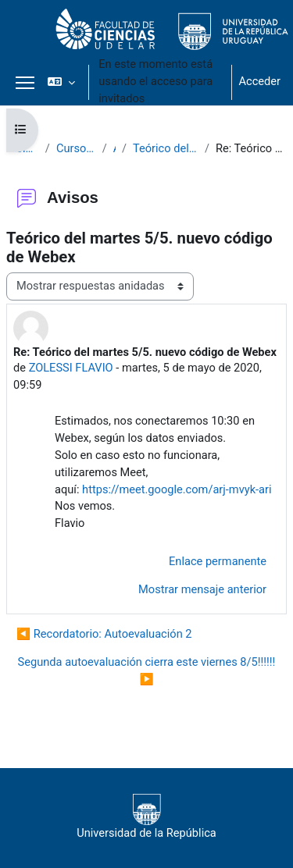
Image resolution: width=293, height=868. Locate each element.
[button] (61, 82)
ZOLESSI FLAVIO (71, 368)
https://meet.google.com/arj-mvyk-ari (177, 489)
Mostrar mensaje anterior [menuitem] (202, 589)
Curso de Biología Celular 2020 (76, 148)
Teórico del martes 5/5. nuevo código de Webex (166, 148)
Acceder (259, 81)
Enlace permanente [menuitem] (218, 561)
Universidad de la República (146, 817)
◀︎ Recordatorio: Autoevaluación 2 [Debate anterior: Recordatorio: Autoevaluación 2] (104, 634)
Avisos (114, 148)
